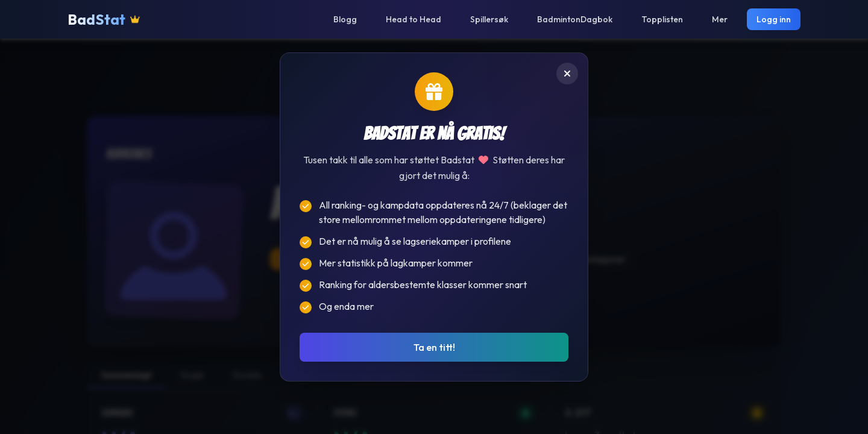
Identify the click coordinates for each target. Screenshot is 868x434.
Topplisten (662, 19)
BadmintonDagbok (575, 19)
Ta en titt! (434, 347)
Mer (720, 19)
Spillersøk (489, 19)
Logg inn (774, 19)
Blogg (345, 19)
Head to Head (414, 19)
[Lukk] (567, 74)
